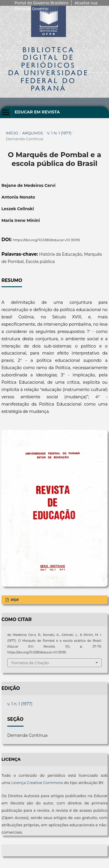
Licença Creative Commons (37, 783)
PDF (14, 600)
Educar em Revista (37, 112)
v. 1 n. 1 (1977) (59, 133)
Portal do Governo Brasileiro (41, 3)
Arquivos (32, 133)
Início (12, 133)
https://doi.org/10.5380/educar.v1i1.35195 (46, 240)
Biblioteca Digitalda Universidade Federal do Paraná (48, 69)
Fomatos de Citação (30, 663)
